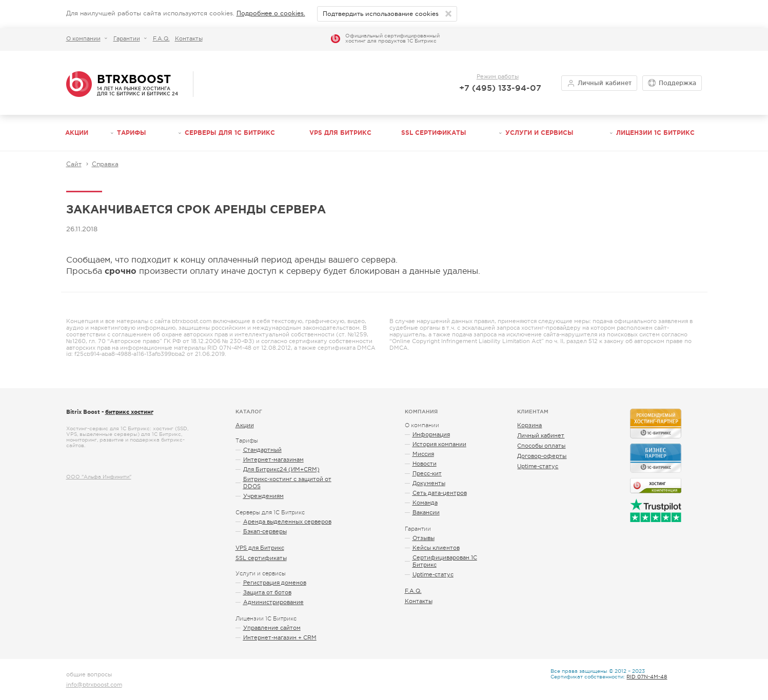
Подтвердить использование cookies (381, 14)
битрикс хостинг (129, 412)
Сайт (74, 164)
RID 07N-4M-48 (647, 677)
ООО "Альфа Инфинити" (99, 477)
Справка (105, 164)
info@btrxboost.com (94, 685)
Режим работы (498, 76)
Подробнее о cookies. (271, 13)
